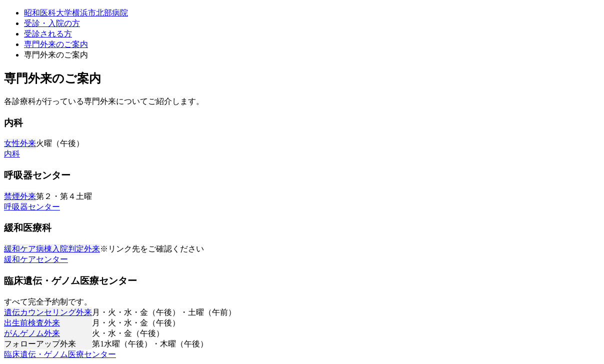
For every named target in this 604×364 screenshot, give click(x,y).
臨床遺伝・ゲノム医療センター (60, 354)
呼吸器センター (32, 207)
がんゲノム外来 (32, 333)
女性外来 (20, 143)
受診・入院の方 (52, 23)
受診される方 (48, 34)
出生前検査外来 (32, 323)
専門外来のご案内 (56, 44)
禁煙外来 (20, 196)
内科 (12, 154)
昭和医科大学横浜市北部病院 (76, 13)
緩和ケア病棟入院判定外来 (52, 249)
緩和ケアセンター (36, 259)
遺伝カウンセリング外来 (48, 312)
